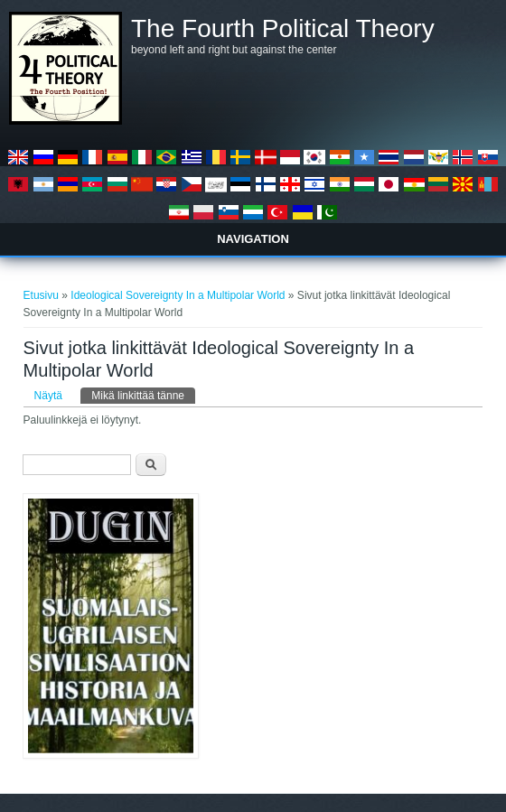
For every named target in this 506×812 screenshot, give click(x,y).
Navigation (253, 239)
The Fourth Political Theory (283, 29)
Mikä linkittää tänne (143, 395)
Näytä (48, 396)
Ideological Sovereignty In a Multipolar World (178, 295)
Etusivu (41, 295)
